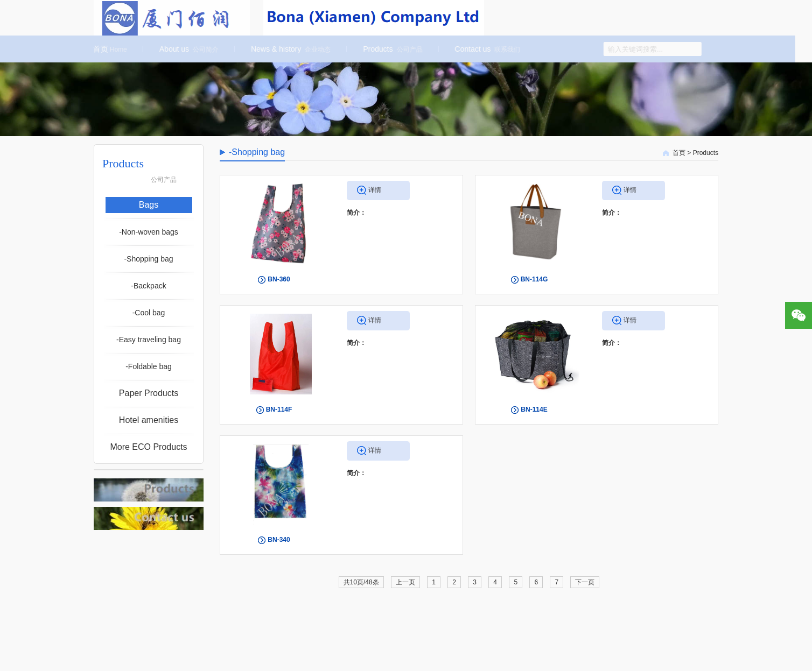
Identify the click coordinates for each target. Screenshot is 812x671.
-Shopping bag (148, 259)
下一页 (585, 582)
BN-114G (534, 279)
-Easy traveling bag (149, 340)
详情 (375, 190)
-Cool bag (149, 313)
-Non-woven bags (149, 232)
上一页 (405, 582)
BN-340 (279, 540)
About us (187, 49)
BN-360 (279, 279)
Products (390, 49)
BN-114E (534, 409)
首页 (108, 49)
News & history (289, 49)
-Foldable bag (149, 366)
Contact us (485, 49)
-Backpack (148, 286)
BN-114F (279, 409)
